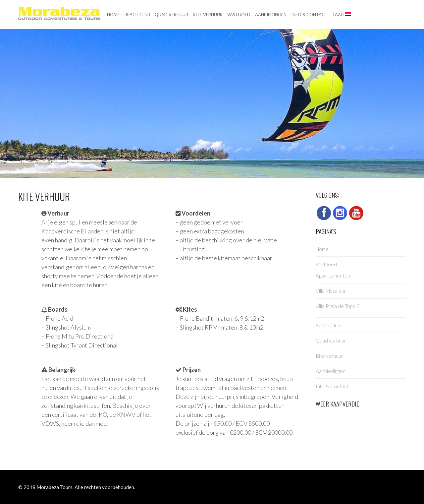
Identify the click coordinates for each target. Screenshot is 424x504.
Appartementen (333, 276)
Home (113, 15)
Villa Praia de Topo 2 (338, 306)
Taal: (342, 15)
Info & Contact (309, 15)
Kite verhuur (208, 15)
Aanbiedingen (271, 15)
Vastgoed (239, 15)
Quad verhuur (171, 15)
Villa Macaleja (330, 291)
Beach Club (137, 15)
